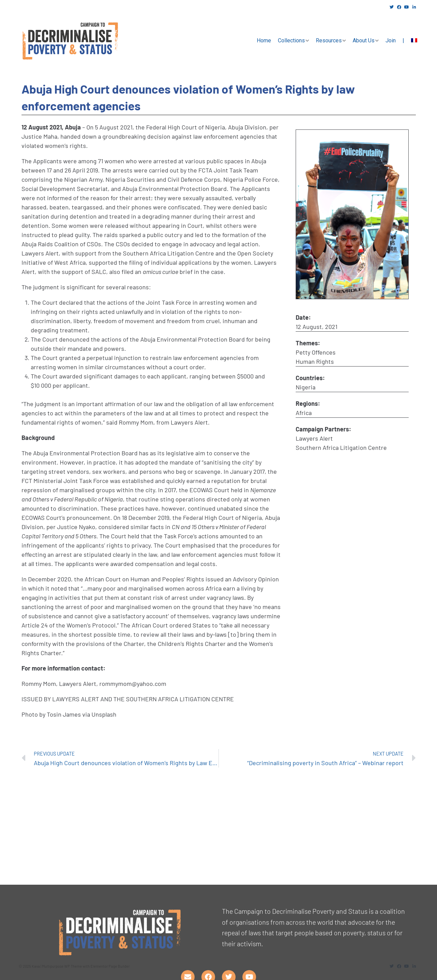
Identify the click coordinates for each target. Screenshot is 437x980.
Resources (329, 40)
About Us (364, 40)
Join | (395, 40)
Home (264, 40)
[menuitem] (414, 41)
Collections (291, 40)
